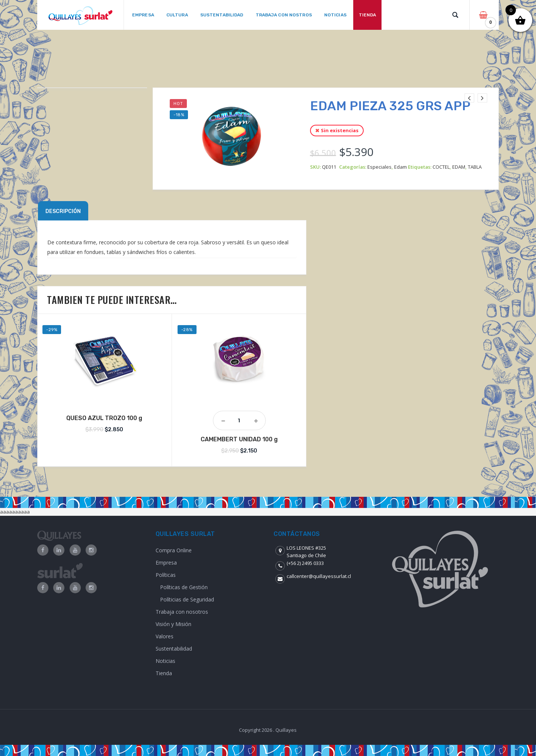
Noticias (165, 661)
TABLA (475, 167)
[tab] (63, 211)
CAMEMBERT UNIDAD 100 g (239, 439)
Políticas (166, 575)
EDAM (459, 167)
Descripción (63, 211)
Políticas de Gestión (184, 587)
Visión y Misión (173, 624)
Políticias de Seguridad (187, 599)
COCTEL (441, 167)
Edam (401, 167)
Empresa (166, 563)
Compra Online (174, 550)
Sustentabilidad (174, 649)
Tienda (164, 673)
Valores (165, 636)
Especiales (379, 167)
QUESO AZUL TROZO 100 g (104, 418)
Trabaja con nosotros (182, 612)
